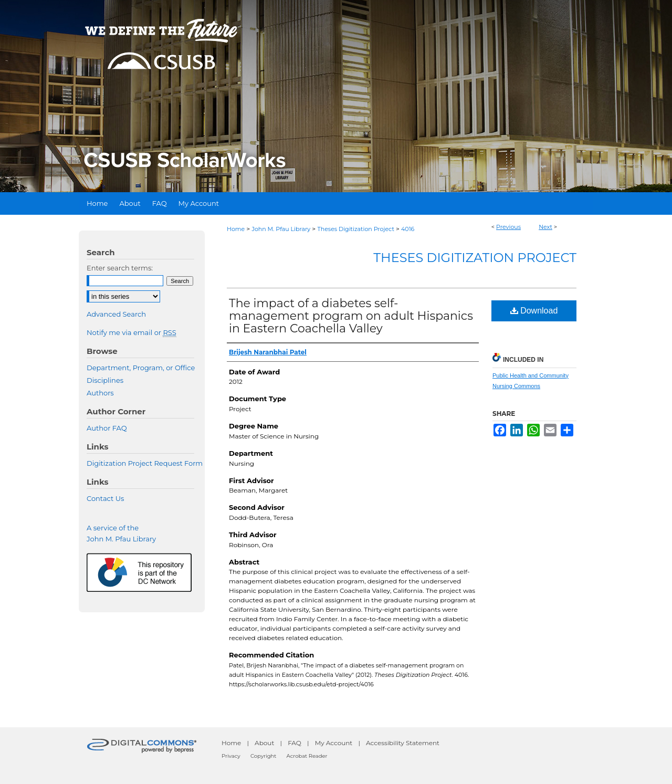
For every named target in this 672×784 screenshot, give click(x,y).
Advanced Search (116, 314)
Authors (100, 393)
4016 (408, 229)
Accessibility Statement (403, 743)
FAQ (295, 743)
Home (236, 229)
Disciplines (105, 380)
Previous (508, 227)
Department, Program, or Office (141, 368)
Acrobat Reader (307, 756)
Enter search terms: (120, 268)
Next (545, 227)
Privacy (231, 756)
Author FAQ (107, 428)
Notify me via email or (132, 332)
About (264, 743)
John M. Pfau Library (281, 229)
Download (534, 311)
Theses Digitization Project (355, 229)
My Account (334, 743)
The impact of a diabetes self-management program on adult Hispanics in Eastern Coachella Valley (351, 316)
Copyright (263, 756)
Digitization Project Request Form (145, 463)
